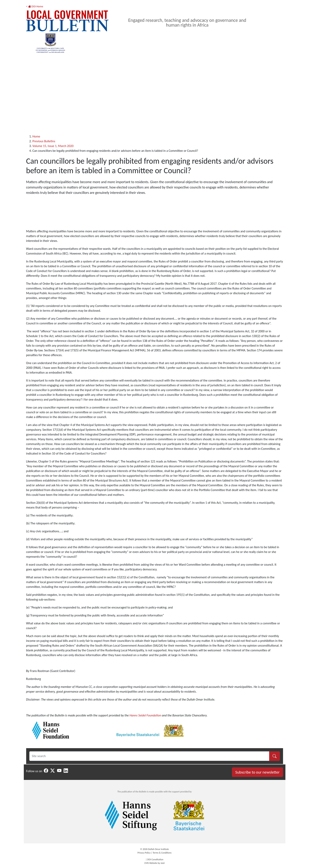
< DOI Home (35, 6)
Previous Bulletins (44, 141)
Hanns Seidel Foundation (145, 715)
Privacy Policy (144, 853)
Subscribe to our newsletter (257, 772)
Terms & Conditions (162, 853)
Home (36, 136)
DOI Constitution (155, 859)
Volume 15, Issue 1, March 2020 (53, 146)
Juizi (163, 863)
